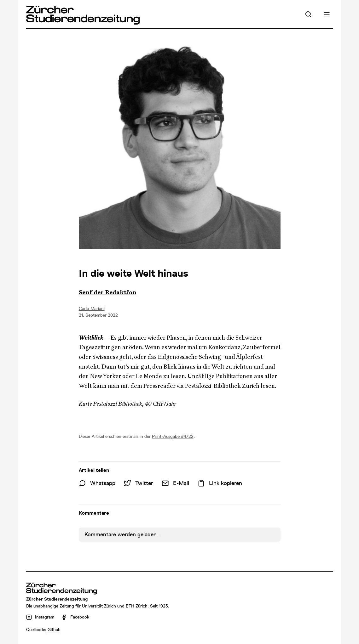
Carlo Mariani (92, 308)
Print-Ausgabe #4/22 (173, 436)
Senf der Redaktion (108, 292)
